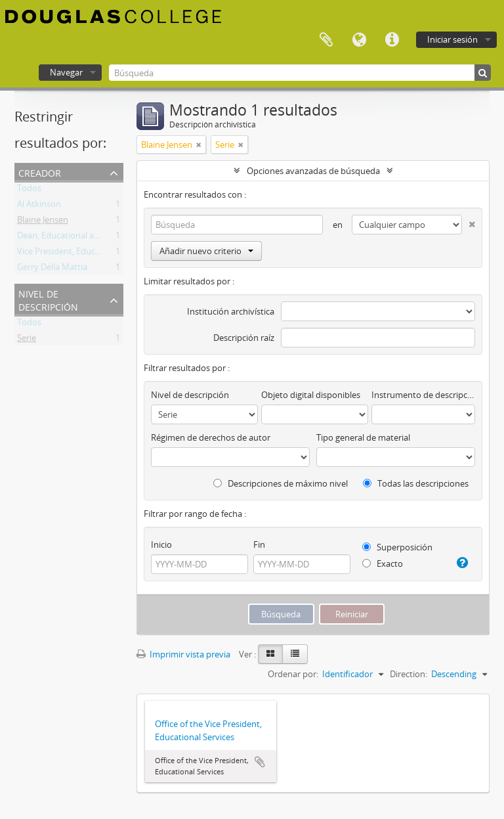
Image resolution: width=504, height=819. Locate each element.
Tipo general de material (363, 437)
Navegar (66, 72)
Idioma (359, 40)
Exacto (383, 564)
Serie (27, 340)
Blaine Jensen (43, 222)
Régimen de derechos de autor (211, 437)
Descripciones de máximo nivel (281, 483)
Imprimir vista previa (183, 654)
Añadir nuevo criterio (206, 251)
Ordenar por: (293, 674)
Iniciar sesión (452, 39)
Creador (40, 172)
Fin (259, 544)
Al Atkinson (39, 206)
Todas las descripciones (416, 483)
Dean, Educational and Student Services (94, 238)
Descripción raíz (244, 338)
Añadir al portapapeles (260, 762)
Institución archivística (231, 311)
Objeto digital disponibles (311, 395)
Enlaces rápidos (392, 40)
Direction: (409, 674)
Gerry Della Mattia (52, 269)
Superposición (397, 547)
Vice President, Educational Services (86, 254)
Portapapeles (326, 40)
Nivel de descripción (48, 299)
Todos (29, 190)
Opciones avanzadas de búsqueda (313, 171)
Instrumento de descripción (423, 395)
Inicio (161, 544)
